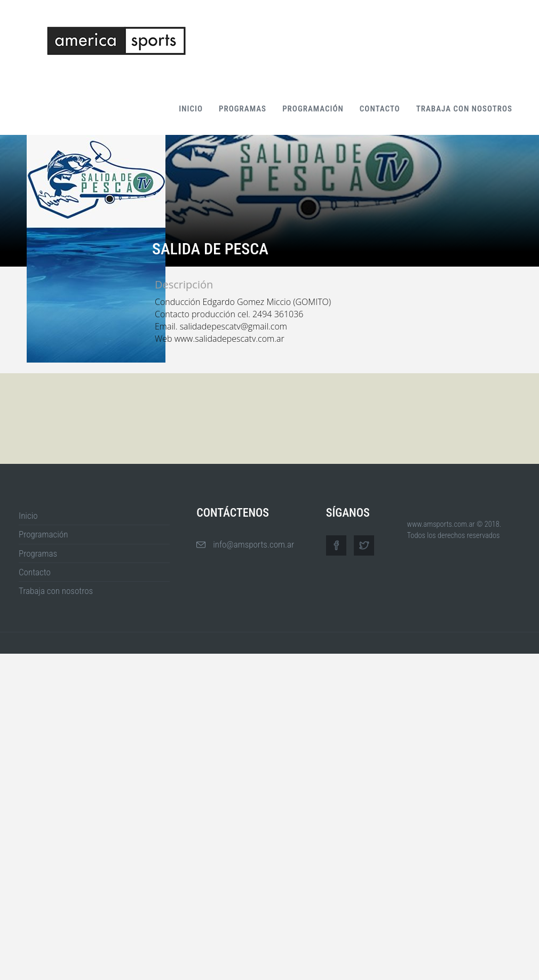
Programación (313, 109)
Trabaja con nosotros (464, 109)
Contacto (380, 109)
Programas (243, 109)
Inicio (191, 109)
